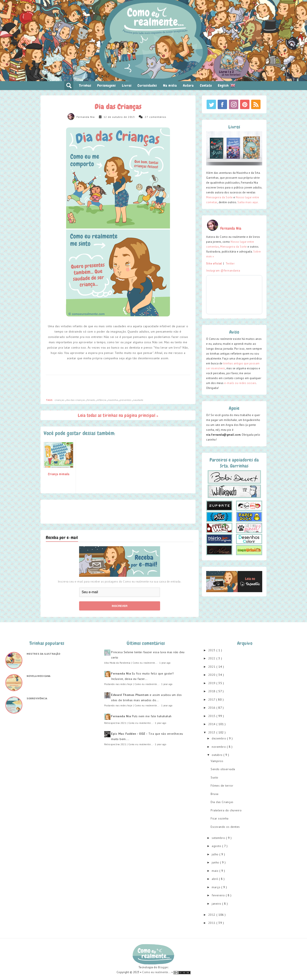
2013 (212, 732)
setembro (219, 838)
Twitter (230, 264)
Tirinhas (85, 85)
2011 (212, 923)
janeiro (217, 904)
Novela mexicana (39, 676)
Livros (127, 85)
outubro (218, 755)
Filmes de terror (222, 786)
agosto (217, 846)
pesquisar (69, 86)
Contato (206, 85)
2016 (212, 708)
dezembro (219, 738)
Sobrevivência (37, 698)
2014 (212, 724)
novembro (219, 747)
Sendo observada (223, 769)
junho (216, 862)
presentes (126, 400)
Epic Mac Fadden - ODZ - (129, 734)
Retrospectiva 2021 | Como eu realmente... (128, 723)
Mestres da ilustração (44, 654)
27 (146, 117)
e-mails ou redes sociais (240, 383)
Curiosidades (147, 85)
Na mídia (170, 85)
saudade (138, 400)
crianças (60, 400)
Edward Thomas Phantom (130, 695)
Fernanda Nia (86, 117)
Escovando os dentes (225, 827)
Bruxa (215, 794)
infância (102, 400)
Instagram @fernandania (223, 270)
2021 (212, 667)
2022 (212, 658)
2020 (212, 675)
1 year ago (165, 663)
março (216, 887)
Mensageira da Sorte (219, 197)
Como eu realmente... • (158, 972)
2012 (212, 915)
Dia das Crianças (222, 802)
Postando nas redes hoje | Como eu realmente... (132, 684)
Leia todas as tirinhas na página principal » (118, 415)
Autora (188, 85)
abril (215, 879)
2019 (212, 683)
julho (216, 854)
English (227, 85)
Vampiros (217, 761)
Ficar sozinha (220, 818)
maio (216, 871)
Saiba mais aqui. (248, 202)
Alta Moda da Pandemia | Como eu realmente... (131, 663)
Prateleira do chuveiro (226, 810)
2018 (212, 691)
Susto (214, 777)
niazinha (113, 400)
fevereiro (219, 895)
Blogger (163, 967)
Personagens (106, 85)
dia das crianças (76, 400)
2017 (212, 700)
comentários (158, 117)
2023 (212, 650)
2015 (212, 716)
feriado (91, 400)
